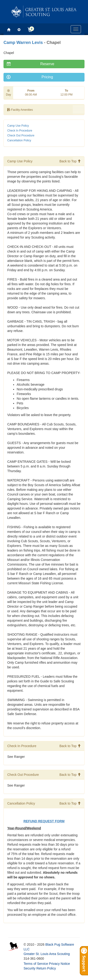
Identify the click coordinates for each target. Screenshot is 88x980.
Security (29, 968)
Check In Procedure (20, 131)
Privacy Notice (59, 964)
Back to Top (70, 161)
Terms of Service (36, 964)
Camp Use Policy (18, 126)
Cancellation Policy (19, 140)
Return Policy (46, 968)
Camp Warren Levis (23, 43)
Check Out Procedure (21, 135)
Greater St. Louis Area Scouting (47, 954)
